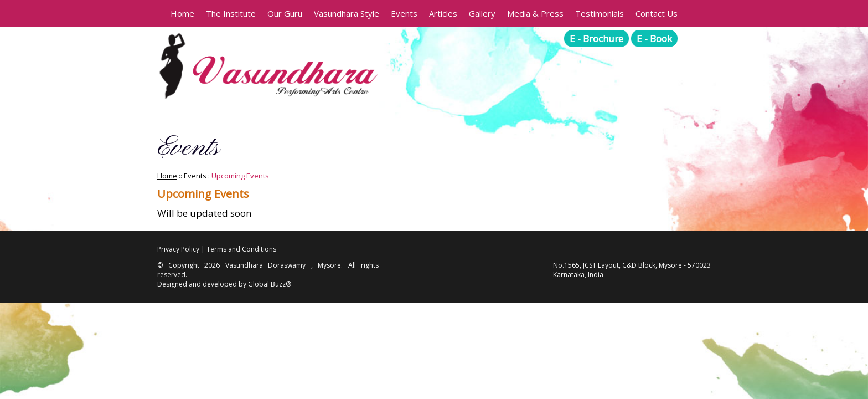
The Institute (231, 13)
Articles (443, 13)
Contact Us (657, 13)
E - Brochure (596, 39)
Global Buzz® (270, 284)
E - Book (654, 39)
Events (404, 13)
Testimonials (600, 13)
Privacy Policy (178, 249)
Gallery (482, 13)
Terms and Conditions (241, 249)
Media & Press (535, 13)
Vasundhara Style (347, 13)
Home (182, 13)
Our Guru (285, 13)
